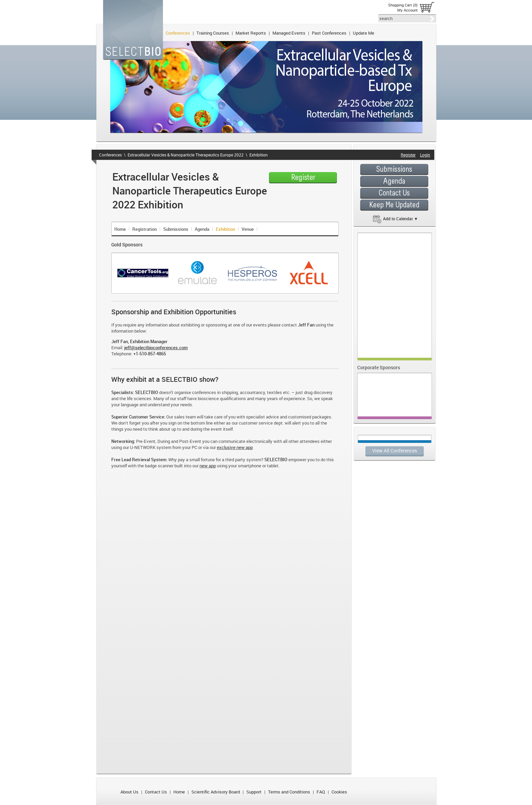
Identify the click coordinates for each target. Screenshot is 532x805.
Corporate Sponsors (379, 367)
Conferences (178, 33)
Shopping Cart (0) (403, 5)
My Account (407, 10)
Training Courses (213, 33)
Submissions (176, 229)
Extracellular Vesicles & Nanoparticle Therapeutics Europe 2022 (186, 155)
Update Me (364, 33)
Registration (145, 229)
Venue (248, 229)
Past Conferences (329, 33)
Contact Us (156, 792)
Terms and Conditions (289, 792)
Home (120, 229)
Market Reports (251, 33)
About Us (129, 792)
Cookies (339, 792)
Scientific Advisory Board (216, 792)
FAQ (321, 792)
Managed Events (289, 33)
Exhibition (259, 155)
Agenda (202, 229)
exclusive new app (235, 447)
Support (254, 792)
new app (208, 466)
